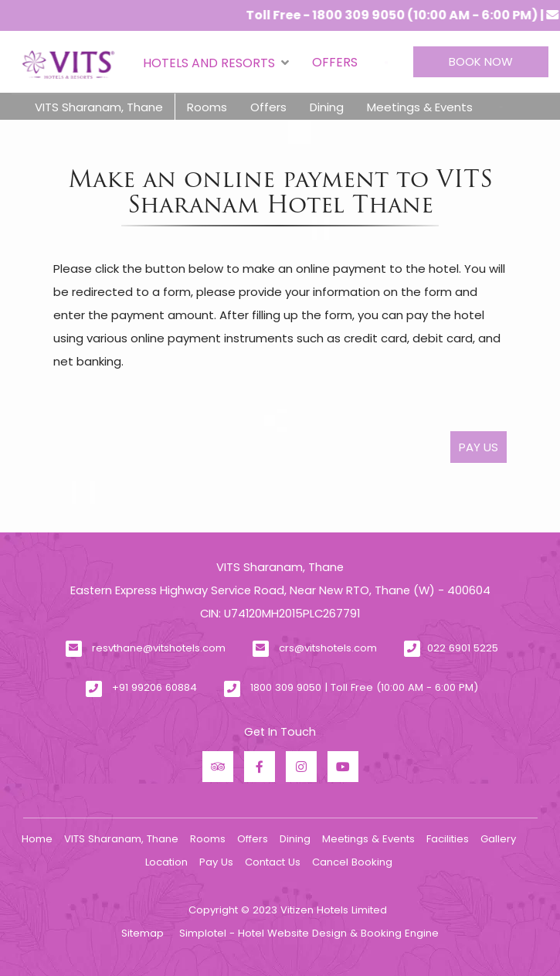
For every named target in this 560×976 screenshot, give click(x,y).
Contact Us (273, 862)
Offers (335, 62)
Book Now (481, 61)
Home (37, 839)
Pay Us (216, 862)
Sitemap (143, 933)
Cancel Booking (352, 862)
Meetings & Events (420, 107)
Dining (327, 107)
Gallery (498, 839)
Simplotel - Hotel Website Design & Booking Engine (309, 933)
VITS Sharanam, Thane (99, 107)
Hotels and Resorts (216, 63)
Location (166, 862)
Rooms (207, 107)
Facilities (448, 839)
